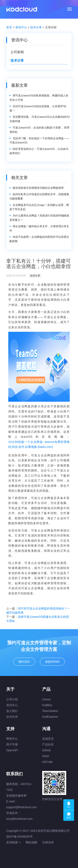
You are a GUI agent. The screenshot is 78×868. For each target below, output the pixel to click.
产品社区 (48, 744)
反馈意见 (48, 739)
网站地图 (31, 842)
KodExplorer (50, 717)
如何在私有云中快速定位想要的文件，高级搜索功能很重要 (39, 196)
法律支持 (48, 842)
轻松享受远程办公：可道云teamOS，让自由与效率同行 (39, 151)
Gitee (46, 756)
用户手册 (12, 744)
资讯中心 (21, 27)
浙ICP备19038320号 (19, 837)
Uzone (46, 699)
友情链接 (13, 842)
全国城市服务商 (16, 796)
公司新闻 (17, 52)
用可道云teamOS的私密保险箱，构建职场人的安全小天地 (39, 98)
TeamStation (50, 711)
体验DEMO (52, 662)
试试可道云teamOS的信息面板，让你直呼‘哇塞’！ (38, 108)
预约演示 (24, 662)
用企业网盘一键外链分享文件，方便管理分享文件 (39, 228)
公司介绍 (12, 699)
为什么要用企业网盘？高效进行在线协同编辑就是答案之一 (39, 218)
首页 (9, 27)
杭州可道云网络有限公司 (54, 831)
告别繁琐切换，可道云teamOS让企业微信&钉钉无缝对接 (40, 119)
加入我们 (12, 711)
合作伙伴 (12, 717)
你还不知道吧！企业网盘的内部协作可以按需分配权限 (39, 239)
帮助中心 (12, 739)
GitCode (47, 762)
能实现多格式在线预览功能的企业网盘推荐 (38, 188)
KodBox (47, 705)
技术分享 (36, 27)
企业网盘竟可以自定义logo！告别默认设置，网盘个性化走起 (39, 207)
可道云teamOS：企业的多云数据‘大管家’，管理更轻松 (39, 130)
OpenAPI (12, 750)
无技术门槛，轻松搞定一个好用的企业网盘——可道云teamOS (39, 141)
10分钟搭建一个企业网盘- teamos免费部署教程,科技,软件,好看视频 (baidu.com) (39, 444)
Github (46, 750)
